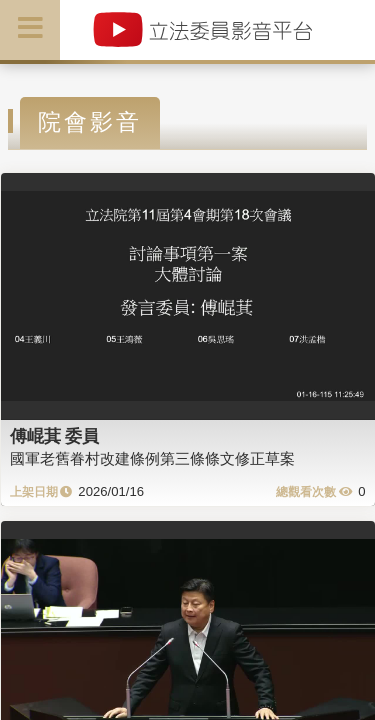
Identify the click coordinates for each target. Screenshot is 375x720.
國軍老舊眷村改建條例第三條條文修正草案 (152, 458)
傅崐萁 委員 (55, 436)
